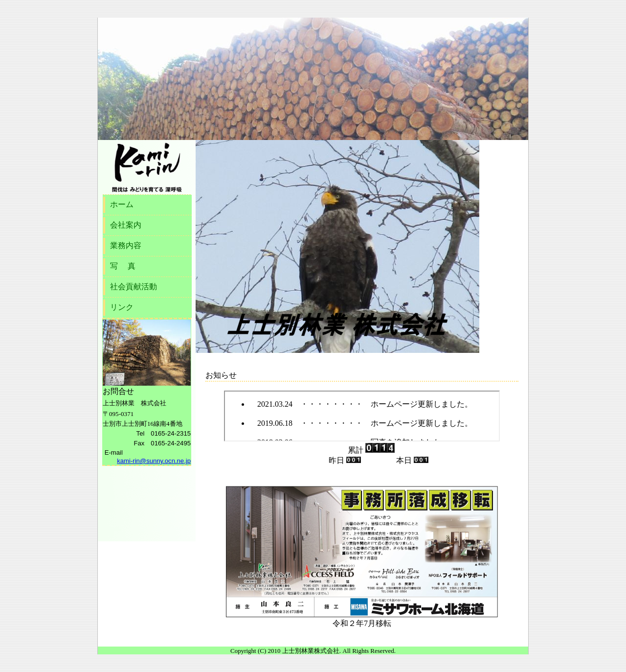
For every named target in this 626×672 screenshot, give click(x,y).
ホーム (122, 204)
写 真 (123, 266)
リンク (122, 307)
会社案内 (126, 225)
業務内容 (126, 245)
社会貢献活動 (134, 287)
